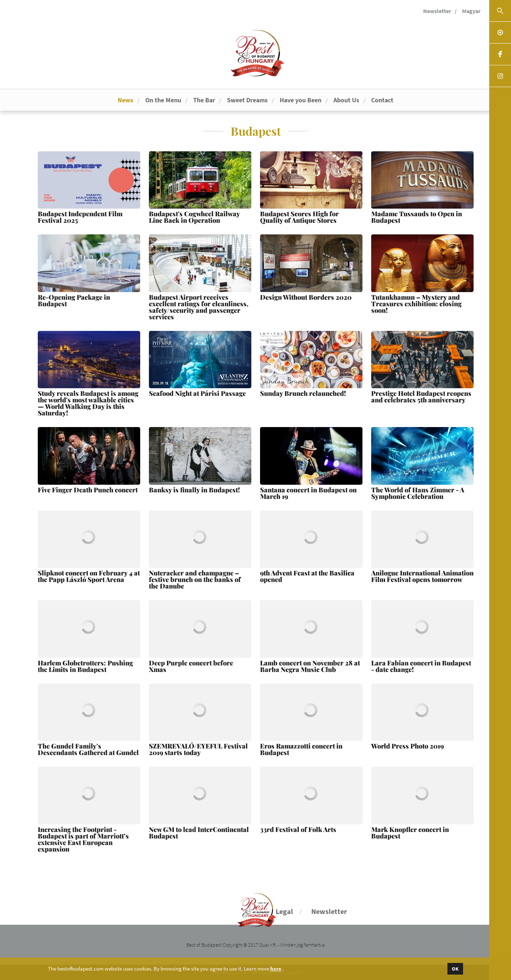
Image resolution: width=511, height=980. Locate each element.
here (276, 969)
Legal (284, 911)
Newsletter (437, 11)
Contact (382, 100)
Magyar (471, 11)
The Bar (204, 100)
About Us (346, 100)
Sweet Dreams (247, 100)
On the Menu (163, 100)
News (125, 100)
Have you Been (301, 100)
